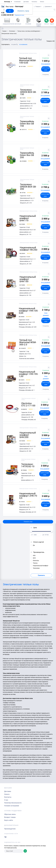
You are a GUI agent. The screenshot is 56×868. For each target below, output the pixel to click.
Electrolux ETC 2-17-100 (28, 404)
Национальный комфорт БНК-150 (28, 279)
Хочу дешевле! (46, 64)
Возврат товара (10, 817)
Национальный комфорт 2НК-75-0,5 (28, 496)
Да (10, 11)
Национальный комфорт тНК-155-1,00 (29, 374)
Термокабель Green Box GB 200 (27, 155)
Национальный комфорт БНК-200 (28, 435)
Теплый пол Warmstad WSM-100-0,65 (28, 60)
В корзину (46, 74)
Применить (41, 575)
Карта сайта (9, 820)
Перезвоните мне (19, 15)
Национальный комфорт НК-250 (29, 249)
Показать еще (28, 522)
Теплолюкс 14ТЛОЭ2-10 (28, 465)
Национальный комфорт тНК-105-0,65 (29, 311)
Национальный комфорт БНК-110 (28, 218)
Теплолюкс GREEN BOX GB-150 (28, 92)
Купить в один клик (46, 69)
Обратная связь (10, 814)
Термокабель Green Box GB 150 (27, 124)
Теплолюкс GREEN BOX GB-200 (28, 187)
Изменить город (23, 11)
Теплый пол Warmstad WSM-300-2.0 (28, 342)
